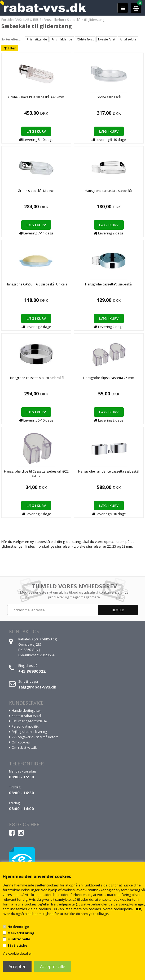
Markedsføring (21, 933)
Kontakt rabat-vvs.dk (27, 716)
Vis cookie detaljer (17, 953)
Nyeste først (107, 39)
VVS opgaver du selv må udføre (35, 737)
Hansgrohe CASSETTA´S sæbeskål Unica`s (36, 284)
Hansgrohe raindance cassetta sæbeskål (109, 471)
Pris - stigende (37, 39)
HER (138, 909)
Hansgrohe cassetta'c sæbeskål (109, 284)
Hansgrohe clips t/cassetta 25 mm (109, 378)
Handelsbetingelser (26, 711)
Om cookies (21, 742)
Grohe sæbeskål (109, 97)
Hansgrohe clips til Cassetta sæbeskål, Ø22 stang (36, 473)
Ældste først (85, 39)
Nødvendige (18, 927)
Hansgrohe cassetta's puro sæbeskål (36, 378)
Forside (7, 20)
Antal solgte (128, 39)
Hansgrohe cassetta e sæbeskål (109, 191)
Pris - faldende (62, 39)
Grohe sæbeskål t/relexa (36, 191)
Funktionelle (19, 939)
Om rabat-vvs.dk (24, 748)
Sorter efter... (11, 39)
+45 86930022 (32, 671)
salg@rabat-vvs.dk (37, 687)
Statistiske (17, 945)
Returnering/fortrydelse (29, 721)
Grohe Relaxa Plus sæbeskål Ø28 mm (36, 97)
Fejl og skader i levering (29, 732)
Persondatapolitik (25, 726)
